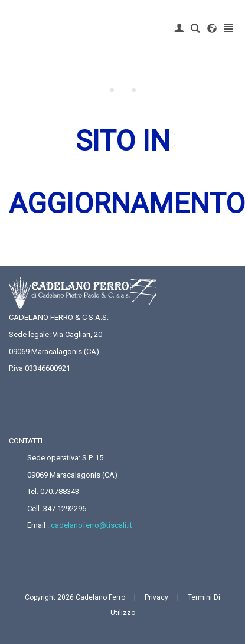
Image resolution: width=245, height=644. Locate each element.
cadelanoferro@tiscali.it (92, 525)
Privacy (156, 597)
